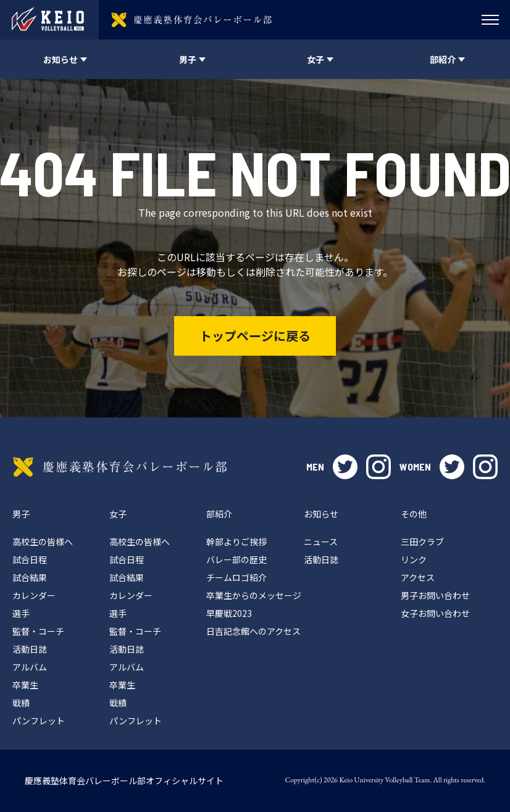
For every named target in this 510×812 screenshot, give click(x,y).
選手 (21, 613)
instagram (378, 467)
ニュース (321, 542)
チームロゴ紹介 (236, 577)
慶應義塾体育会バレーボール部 (120, 467)
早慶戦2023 (229, 613)
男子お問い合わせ (435, 595)
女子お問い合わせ (435, 613)
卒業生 (25, 685)
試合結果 (30, 577)
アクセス (418, 577)
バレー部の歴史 (236, 559)
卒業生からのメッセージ (254, 595)
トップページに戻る (255, 336)
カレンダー (34, 595)
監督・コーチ (38, 631)
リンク (414, 559)
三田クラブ (422, 542)
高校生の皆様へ (43, 542)
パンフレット (39, 721)
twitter (345, 467)
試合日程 (30, 559)
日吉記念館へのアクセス (253, 631)
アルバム (30, 667)
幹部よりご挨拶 (236, 542)
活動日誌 (30, 649)
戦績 (21, 703)
